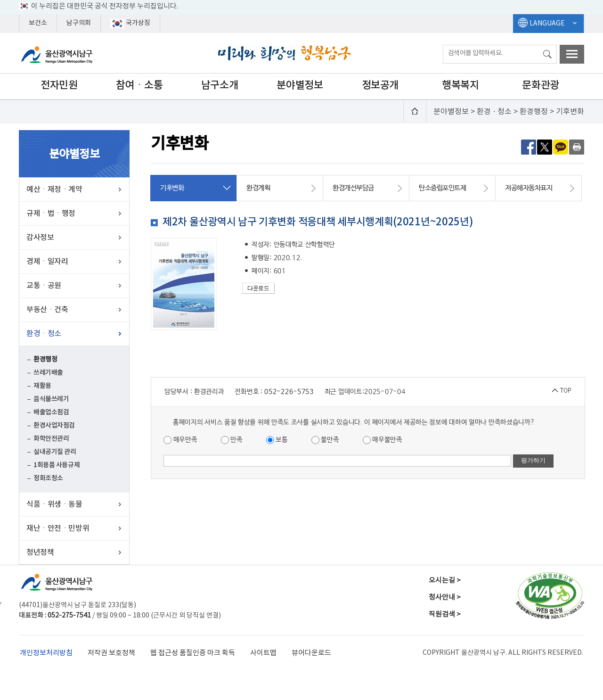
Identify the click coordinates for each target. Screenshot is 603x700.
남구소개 (220, 85)
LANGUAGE (547, 24)
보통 (277, 440)
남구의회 (79, 23)
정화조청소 (48, 478)
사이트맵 (263, 653)
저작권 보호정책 (111, 653)
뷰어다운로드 (311, 653)
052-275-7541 (69, 616)
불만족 (325, 440)
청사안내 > (445, 597)
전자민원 (59, 85)
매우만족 (180, 440)
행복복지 (460, 85)
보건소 (38, 23)
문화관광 (540, 85)
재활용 (42, 386)
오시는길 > (445, 581)
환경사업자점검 (54, 425)
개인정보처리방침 (46, 653)
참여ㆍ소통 (139, 85)
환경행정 (45, 359)
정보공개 (380, 85)
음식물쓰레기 (51, 399)
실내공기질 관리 (55, 452)
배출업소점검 (51, 412)
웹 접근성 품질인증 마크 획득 (193, 653)
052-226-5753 (289, 392)
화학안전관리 (51, 439)
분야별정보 (300, 85)
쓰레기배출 (48, 373)
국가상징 (130, 24)
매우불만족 (383, 440)
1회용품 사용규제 (57, 465)
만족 (232, 440)
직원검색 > (445, 614)
